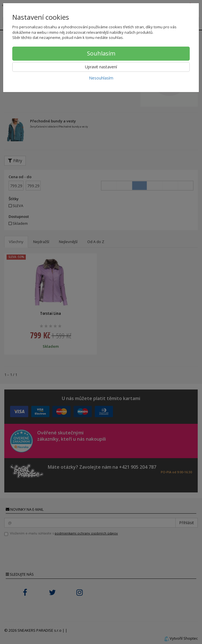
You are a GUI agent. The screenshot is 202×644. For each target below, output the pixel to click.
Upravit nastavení (101, 67)
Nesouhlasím (101, 78)
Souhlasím (101, 53)
